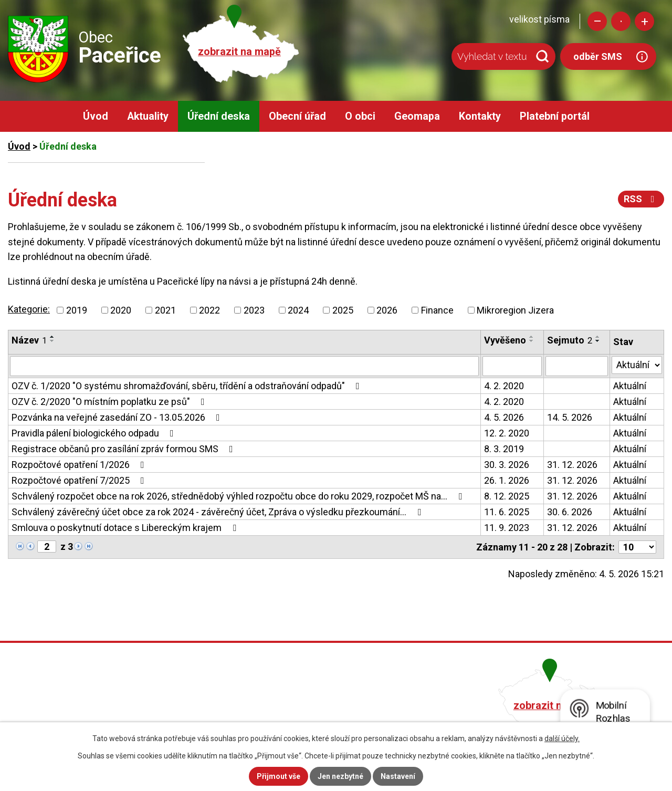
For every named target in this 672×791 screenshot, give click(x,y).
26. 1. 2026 (507, 480)
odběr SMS (598, 56)
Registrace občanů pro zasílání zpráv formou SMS (124, 449)
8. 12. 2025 (507, 496)
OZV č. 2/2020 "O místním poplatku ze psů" (110, 402)
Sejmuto (570, 340)
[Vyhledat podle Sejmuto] (577, 366)
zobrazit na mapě (239, 52)
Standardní (621, 21)
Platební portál (555, 116)
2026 (387, 310)
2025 (343, 310)
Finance (437, 310)
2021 (165, 310)
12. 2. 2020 (507, 433)
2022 (209, 310)
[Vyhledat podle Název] (244, 366)
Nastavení (398, 776)
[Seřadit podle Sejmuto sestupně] (598, 341)
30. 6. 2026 (570, 512)
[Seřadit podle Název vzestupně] (52, 337)
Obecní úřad (297, 116)
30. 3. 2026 (507, 465)
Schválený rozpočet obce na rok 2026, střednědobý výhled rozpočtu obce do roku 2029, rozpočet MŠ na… (239, 496)
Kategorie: (29, 309)
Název (29, 340)
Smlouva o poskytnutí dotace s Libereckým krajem (126, 528)
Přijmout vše (279, 776)
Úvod (96, 116)
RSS (641, 199)
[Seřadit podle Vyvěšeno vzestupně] (532, 337)
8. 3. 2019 (504, 449)
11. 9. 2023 (507, 528)
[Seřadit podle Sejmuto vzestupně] (598, 337)
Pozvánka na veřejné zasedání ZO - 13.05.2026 (118, 417)
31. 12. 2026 (572, 465)
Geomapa (417, 116)
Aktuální (630, 386)
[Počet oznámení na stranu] (637, 547)
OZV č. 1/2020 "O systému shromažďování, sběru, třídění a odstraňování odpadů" (188, 386)
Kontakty (480, 116)
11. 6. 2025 (507, 512)
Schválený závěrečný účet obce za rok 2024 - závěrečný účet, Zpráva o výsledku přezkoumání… (218, 512)
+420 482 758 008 (282, 704)
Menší (597, 21)
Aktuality (148, 116)
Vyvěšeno (505, 340)
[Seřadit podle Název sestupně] (52, 341)
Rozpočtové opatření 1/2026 (80, 465)
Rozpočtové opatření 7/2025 (80, 480)
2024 (298, 310)
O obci (360, 116)
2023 (254, 310)
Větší (644, 21)
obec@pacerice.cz (284, 719)
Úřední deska (219, 116)
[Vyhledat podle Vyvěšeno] (512, 366)
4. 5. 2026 (504, 417)
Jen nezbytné (340, 776)
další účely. (562, 738)
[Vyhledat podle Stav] (637, 365)
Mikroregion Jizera (515, 310)
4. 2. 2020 (504, 386)
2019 (77, 310)
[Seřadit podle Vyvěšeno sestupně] (532, 341)
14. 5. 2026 (570, 417)
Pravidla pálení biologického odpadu (95, 433)
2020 (121, 310)
